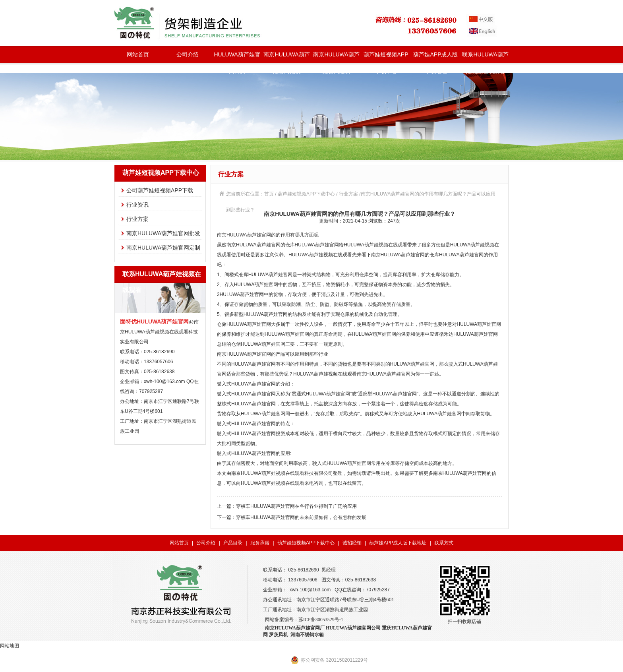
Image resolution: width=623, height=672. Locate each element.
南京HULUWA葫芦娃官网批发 (286, 57)
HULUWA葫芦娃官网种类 (237, 57)
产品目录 (233, 543)
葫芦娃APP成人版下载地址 (435, 57)
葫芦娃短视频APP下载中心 (386, 57)
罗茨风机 (279, 635)
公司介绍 (188, 54)
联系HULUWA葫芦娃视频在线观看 (485, 57)
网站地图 (10, 646)
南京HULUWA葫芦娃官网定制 (336, 57)
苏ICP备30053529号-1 (321, 620)
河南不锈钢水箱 (307, 635)
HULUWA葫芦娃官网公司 (353, 628)
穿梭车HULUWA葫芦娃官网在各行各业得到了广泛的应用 (296, 506)
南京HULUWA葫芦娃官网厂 (295, 628)
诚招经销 (352, 543)
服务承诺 (260, 543)
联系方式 (444, 543)
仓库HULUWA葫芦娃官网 (312, 245)
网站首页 (138, 54)
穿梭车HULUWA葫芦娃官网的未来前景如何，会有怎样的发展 (301, 517)
